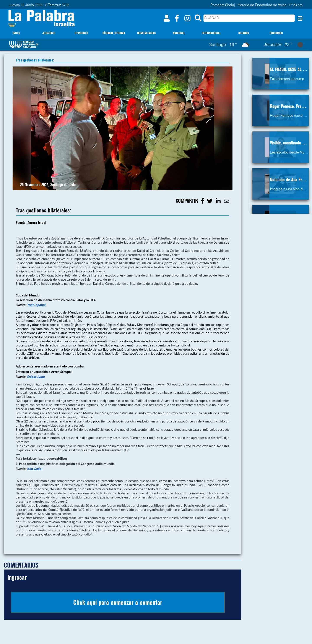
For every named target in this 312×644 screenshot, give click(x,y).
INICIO (16, 33)
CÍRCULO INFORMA (114, 33)
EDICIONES (276, 33)
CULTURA (244, 33)
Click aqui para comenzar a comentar (118, 602)
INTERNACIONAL (211, 33)
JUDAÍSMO (49, 33)
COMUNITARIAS (146, 33)
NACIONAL (179, 33)
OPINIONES (81, 33)
